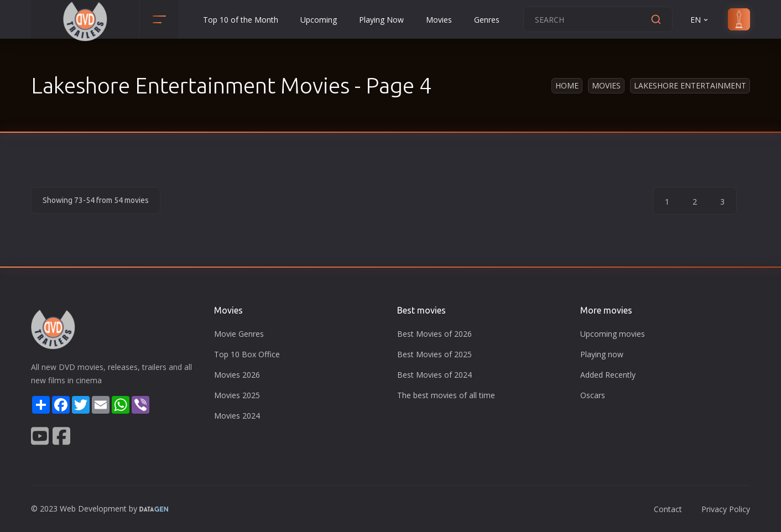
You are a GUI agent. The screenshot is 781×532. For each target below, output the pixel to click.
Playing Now (381, 20)
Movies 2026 (237, 375)
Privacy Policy (726, 509)
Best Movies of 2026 (434, 334)
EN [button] (700, 20)
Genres (487, 20)
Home (567, 85)
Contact (668, 509)
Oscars (593, 395)
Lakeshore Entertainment (690, 85)
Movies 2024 (237, 416)
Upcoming (319, 20)
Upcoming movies (613, 334)
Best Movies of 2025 (434, 354)
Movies (439, 20)
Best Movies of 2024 (434, 375)
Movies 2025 (237, 395)
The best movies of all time (446, 395)
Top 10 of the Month (241, 20)
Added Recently (608, 375)
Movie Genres (239, 334)
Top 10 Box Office (247, 354)
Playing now (602, 354)
